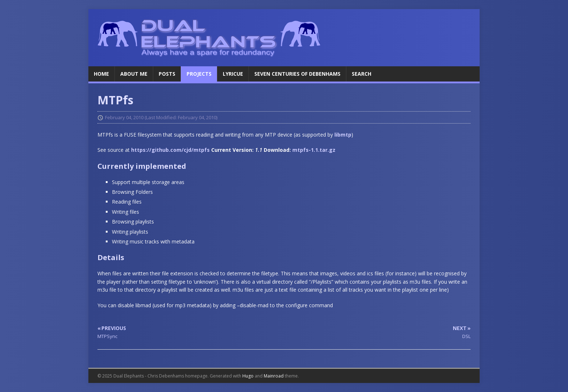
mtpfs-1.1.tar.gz (314, 150)
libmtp (343, 135)
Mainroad (274, 376)
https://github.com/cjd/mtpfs (170, 150)
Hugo (248, 376)
